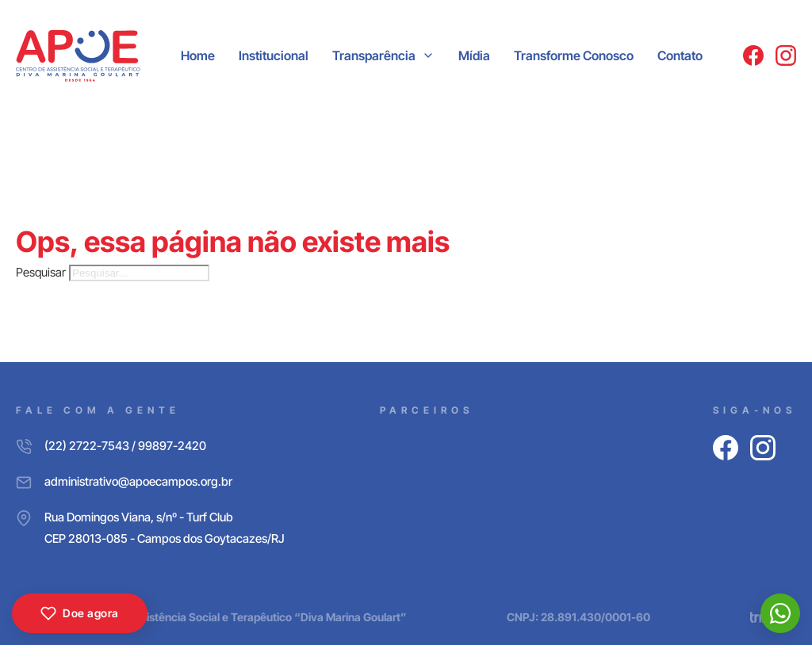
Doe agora (80, 613)
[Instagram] (786, 55)
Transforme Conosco (574, 55)
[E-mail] (150, 481)
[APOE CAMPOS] (78, 56)
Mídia (474, 55)
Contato (680, 55)
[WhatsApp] (780, 613)
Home (198, 55)
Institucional (274, 55)
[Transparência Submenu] (428, 55)
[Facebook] (753, 55)
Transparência (374, 55)
